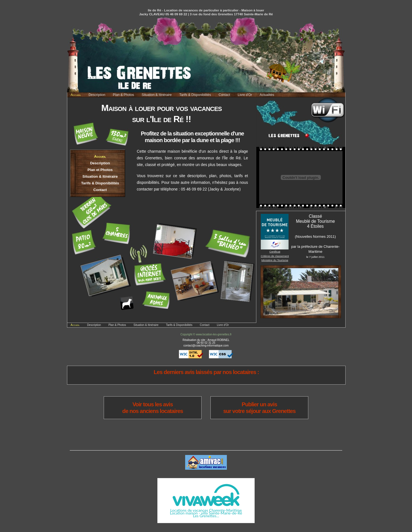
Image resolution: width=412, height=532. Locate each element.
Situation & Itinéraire (157, 95)
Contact (224, 95)
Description (97, 95)
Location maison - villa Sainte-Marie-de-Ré (206, 513)
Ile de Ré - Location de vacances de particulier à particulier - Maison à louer (206, 10)
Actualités (267, 95)
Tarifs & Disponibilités (195, 95)
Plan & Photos (123, 95)
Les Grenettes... (206, 516)
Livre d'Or (245, 95)
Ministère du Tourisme (275, 260)
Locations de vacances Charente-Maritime (206, 510)
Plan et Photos (100, 170)
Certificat (275, 252)
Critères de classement (275, 256)
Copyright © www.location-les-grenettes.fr (206, 334)
